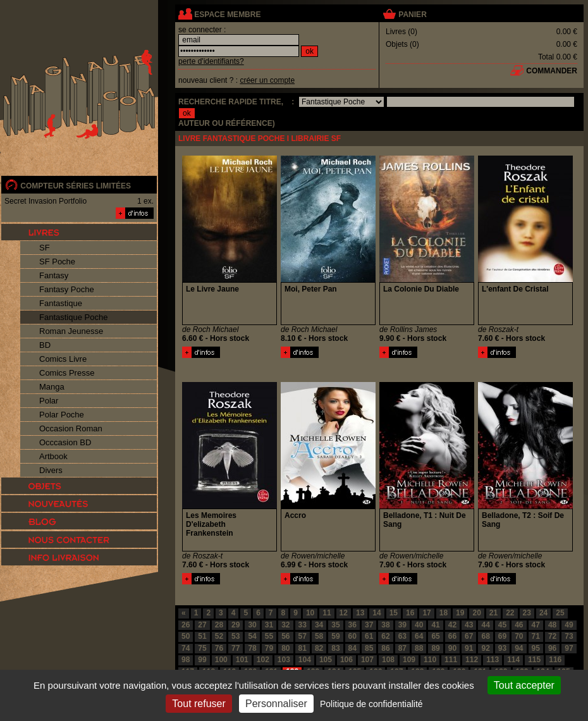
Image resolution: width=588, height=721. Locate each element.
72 (552, 636)
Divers (51, 470)
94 (519, 648)
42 (452, 625)
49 (569, 625)
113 (493, 660)
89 (435, 648)
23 (527, 613)
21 (493, 613)
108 (388, 660)
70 (519, 636)
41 (435, 625)
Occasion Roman (71, 428)
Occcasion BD (65, 442)
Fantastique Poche (73, 317)
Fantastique (61, 303)
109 (409, 660)
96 (552, 648)
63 (402, 636)
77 (236, 648)
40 (419, 625)
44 (485, 625)
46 (519, 625)
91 (469, 648)
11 (327, 613)
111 (451, 660)
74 (186, 648)
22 (510, 613)
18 (444, 613)
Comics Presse (67, 373)
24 (543, 613)
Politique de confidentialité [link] (371, 704)
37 (369, 625)
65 (435, 636)
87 (402, 648)
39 (402, 625)
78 (252, 648)
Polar (49, 401)
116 (555, 660)
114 (513, 660)
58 (319, 636)
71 (536, 636)
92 (485, 648)
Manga (52, 387)
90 (452, 648)
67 (469, 636)
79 (269, 648)
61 (369, 636)
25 (560, 613)
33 (303, 625)
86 (385, 648)
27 (202, 625)
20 (476, 613)
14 (377, 613)
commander (552, 71)
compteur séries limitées (76, 186)
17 (426, 613)
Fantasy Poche (67, 289)
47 (536, 625)
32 (285, 625)
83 (335, 648)
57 (303, 636)
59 (335, 636)
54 (252, 636)
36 (352, 625)
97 (569, 648)
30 (252, 625)
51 (202, 636)
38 (385, 625)
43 (469, 625)
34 (319, 625)
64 (419, 636)
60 (352, 636)
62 (385, 636)
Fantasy (54, 275)
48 (552, 625)
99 (202, 660)
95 (536, 648)
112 (472, 660)
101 (242, 660)
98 (186, 660)
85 (369, 648)
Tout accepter (524, 685)
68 (485, 636)
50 (186, 636)
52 (219, 636)
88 (419, 648)
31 (269, 625)
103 (284, 660)
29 (236, 625)
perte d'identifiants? (211, 61)
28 (219, 625)
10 (310, 613)
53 (236, 636)
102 (263, 660)
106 (346, 660)
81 (303, 648)
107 (367, 660)
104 (305, 660)
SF (45, 248)
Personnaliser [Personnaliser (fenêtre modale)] (276, 704)
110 (430, 660)
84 (352, 648)
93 (502, 648)
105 (326, 660)
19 (460, 613)
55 (269, 636)
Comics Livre (63, 359)
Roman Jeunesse (71, 331)
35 (335, 625)
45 (502, 625)
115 (534, 660)
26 (186, 625)
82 (319, 648)
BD (45, 345)
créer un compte (267, 80)
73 (569, 636)
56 (285, 636)
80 (285, 648)
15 (394, 613)
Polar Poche (62, 415)
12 (344, 613)
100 (221, 660)
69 (502, 636)
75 (202, 648)
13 (360, 613)
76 (219, 648)
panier (412, 15)
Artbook (53, 456)
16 (410, 613)
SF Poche (57, 262)
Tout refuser (199, 704)
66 (452, 636)
